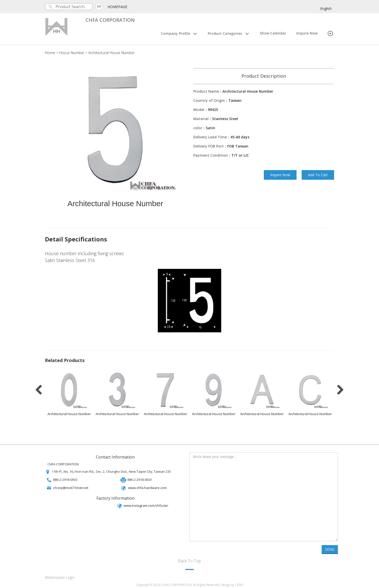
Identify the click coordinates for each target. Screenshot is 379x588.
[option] (69, 393)
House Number (72, 53)
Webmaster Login (60, 576)
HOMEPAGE (118, 7)
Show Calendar (273, 33)
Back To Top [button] (189, 559)
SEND (330, 548)
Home (50, 53)
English (326, 9)
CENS (239, 583)
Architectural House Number (111, 53)
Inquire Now (307, 33)
